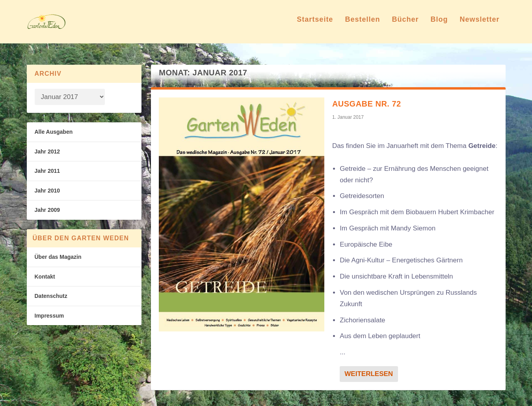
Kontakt (45, 277)
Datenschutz (51, 296)
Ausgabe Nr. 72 (367, 104)
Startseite (315, 25)
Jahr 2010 (47, 191)
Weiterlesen (369, 374)
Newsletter (479, 25)
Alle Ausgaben (54, 132)
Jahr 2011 (47, 171)
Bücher (405, 25)
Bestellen (362, 25)
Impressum (49, 316)
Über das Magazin (58, 257)
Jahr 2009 (47, 210)
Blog (439, 25)
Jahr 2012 (47, 152)
